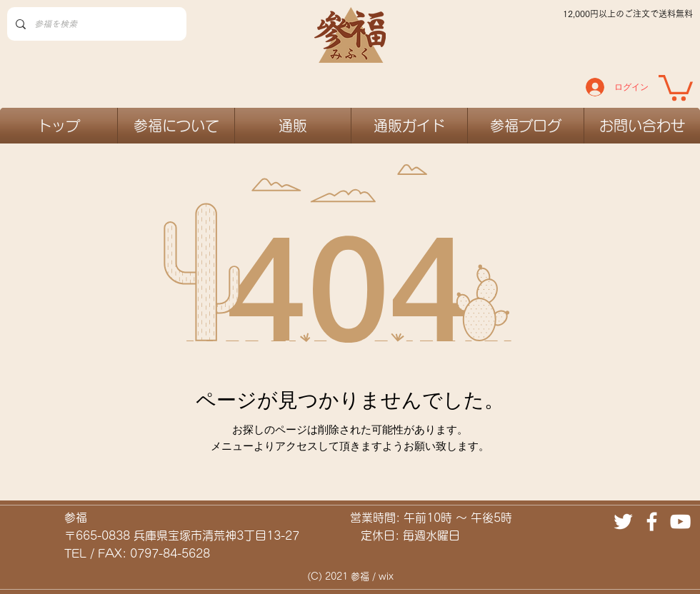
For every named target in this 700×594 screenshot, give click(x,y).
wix (386, 577)
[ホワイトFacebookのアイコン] (652, 522)
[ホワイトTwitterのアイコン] (623, 522)
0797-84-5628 (170, 553)
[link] (676, 86)
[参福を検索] (95, 24)
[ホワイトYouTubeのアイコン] (680, 522)
